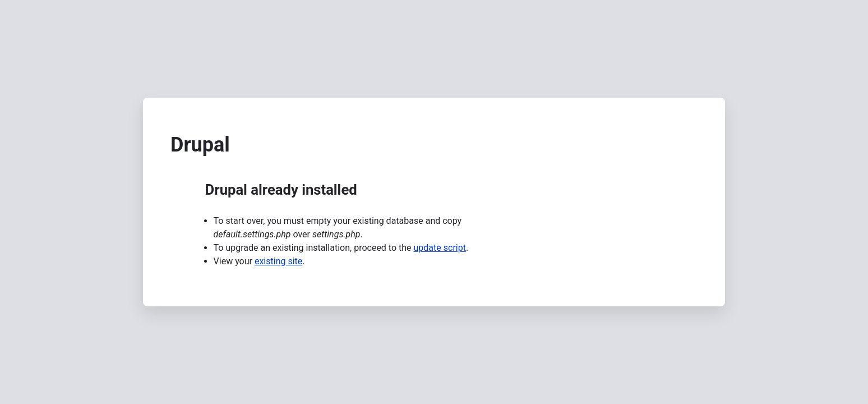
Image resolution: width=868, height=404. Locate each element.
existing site (278, 261)
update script (440, 248)
